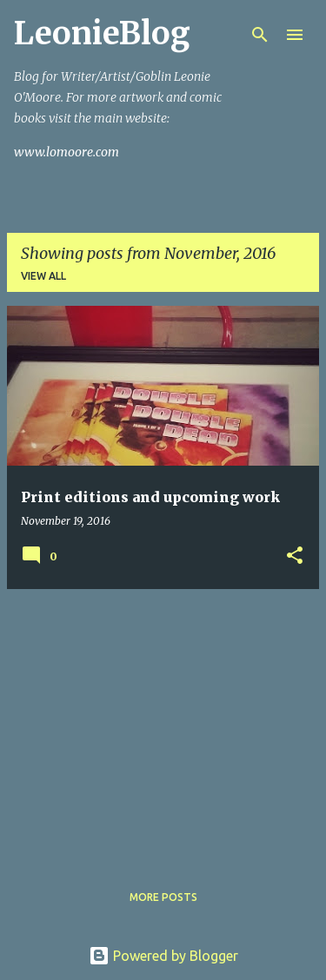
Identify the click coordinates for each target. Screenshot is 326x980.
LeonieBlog (102, 33)
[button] (295, 556)
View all (43, 276)
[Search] (260, 35)
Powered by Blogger (163, 956)
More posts (163, 897)
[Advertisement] (163, 725)
